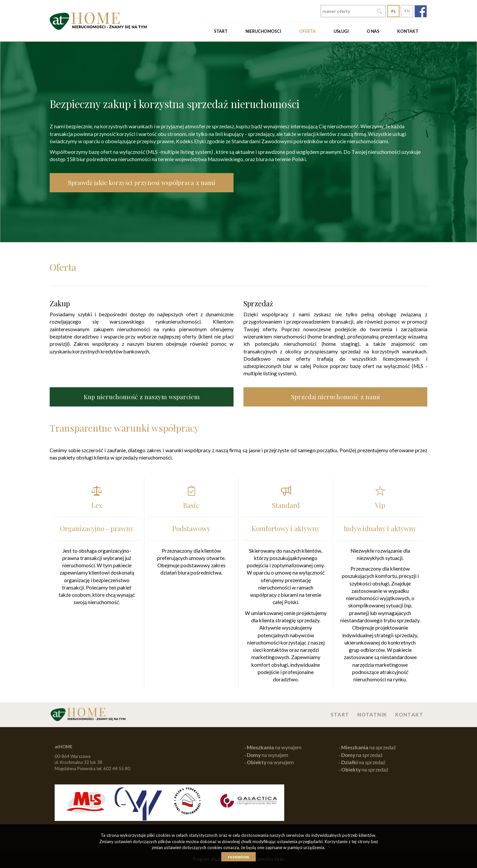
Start (221, 31)
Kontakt (408, 31)
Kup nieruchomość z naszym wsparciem (142, 397)
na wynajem (274, 747)
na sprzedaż (369, 747)
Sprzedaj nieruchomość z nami (336, 397)
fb (421, 11)
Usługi (341, 31)
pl (394, 11)
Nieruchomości (263, 31)
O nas (373, 31)
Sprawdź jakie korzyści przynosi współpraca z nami (142, 183)
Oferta (307, 31)
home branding (326, 337)
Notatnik (372, 714)
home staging (341, 344)
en (407, 11)
